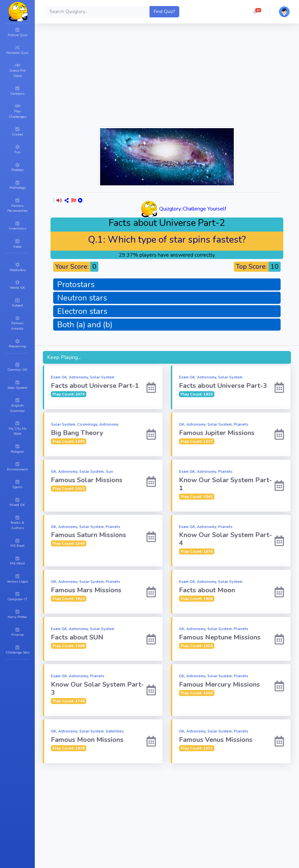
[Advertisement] (176, 78)
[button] (255, 12)
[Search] (98, 12)
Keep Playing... (64, 357)
